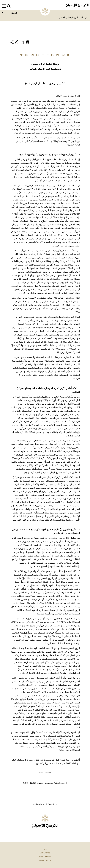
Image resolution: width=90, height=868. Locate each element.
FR (43, 55)
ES (38, 55)
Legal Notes (45, 853)
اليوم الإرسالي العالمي (69, 17)
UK (69, 55)
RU (63, 55)
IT (48, 55)
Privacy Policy (45, 861)
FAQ (45, 849)
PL (52, 55)
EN (32, 55)
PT (58, 55)
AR (21, 55)
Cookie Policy (45, 857)
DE (27, 55)
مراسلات (83, 17)
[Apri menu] (4, 6)
